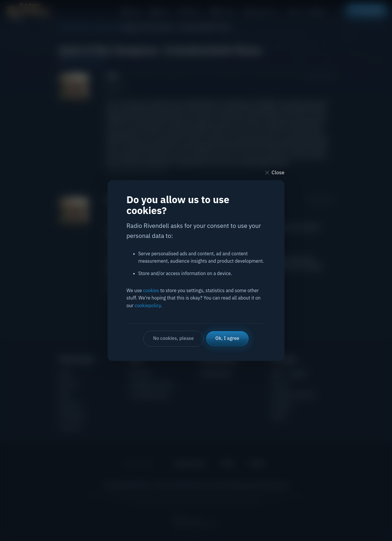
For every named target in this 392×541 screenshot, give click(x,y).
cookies (151, 290)
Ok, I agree (227, 338)
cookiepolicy (148, 305)
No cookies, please (173, 338)
